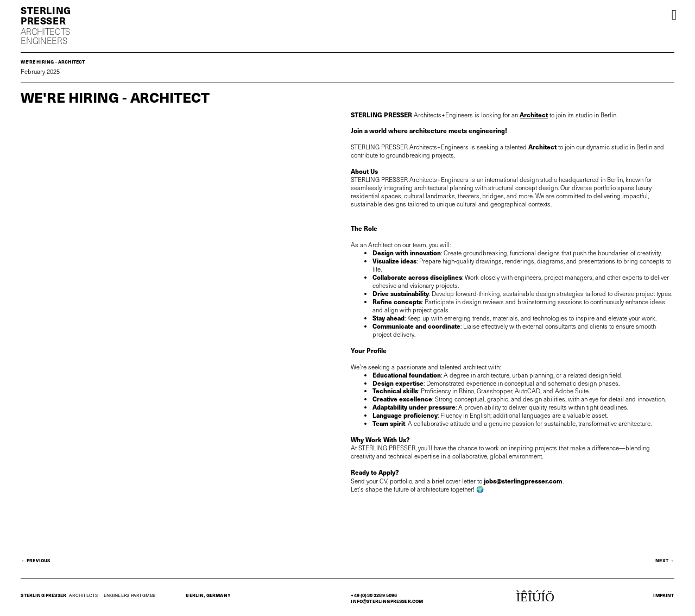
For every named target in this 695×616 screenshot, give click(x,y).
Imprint (664, 595)
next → (665, 560)
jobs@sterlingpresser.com (523, 480)
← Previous (35, 560)
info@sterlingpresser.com (387, 601)
